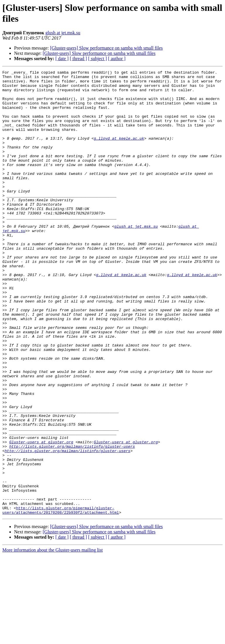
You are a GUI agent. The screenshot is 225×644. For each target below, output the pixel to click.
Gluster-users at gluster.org (41, 517)
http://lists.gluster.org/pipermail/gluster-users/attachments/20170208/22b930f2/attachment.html (61, 599)
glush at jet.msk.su (63, 33)
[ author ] (117, 59)
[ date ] (62, 59)
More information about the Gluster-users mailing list (53, 639)
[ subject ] (98, 59)
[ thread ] (78, 59)
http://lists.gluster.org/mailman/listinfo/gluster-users (72, 522)
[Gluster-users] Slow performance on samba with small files (106, 48)
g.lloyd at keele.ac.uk (119, 152)
